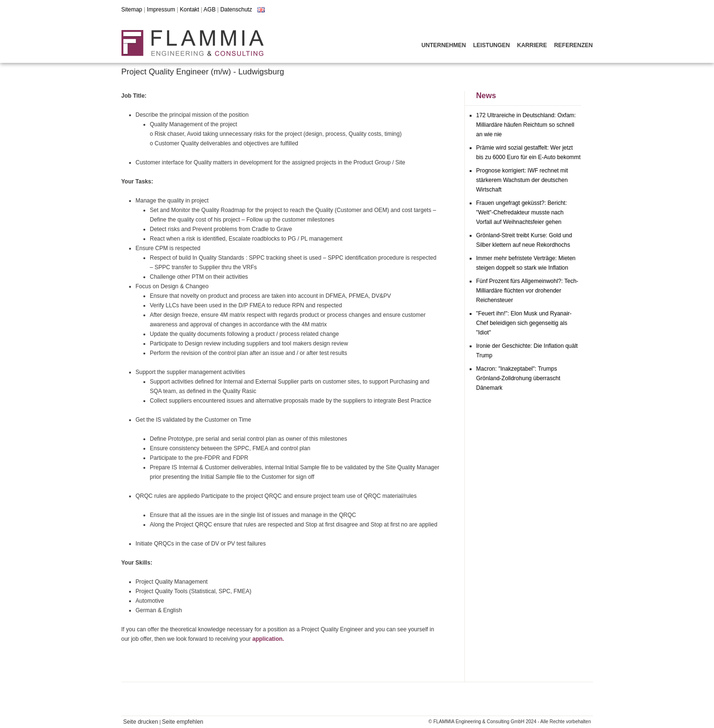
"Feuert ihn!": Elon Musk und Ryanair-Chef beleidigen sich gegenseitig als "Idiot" (524, 323)
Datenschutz (236, 10)
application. (268, 639)
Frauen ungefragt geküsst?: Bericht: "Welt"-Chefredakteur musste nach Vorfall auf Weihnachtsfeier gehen (522, 212)
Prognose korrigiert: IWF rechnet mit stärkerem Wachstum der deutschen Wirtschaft (522, 180)
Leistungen (491, 45)
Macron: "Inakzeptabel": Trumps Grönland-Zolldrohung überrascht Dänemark (518, 378)
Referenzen (573, 45)
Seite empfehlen (183, 722)
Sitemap (132, 10)
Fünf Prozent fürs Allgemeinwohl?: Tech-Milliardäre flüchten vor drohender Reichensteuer (528, 291)
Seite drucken (141, 722)
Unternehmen (444, 45)
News (486, 96)
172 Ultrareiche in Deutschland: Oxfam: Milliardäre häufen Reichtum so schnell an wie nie (526, 125)
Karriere (532, 45)
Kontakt (189, 10)
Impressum (161, 10)
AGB (209, 10)
